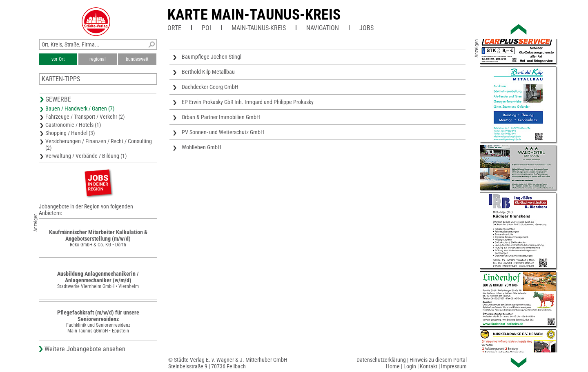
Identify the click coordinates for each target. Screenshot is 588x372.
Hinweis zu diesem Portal (438, 360)
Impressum (454, 366)
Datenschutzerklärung (381, 360)
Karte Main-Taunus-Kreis (254, 15)
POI (206, 28)
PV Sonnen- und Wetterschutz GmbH (223, 132)
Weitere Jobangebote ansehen (85, 349)
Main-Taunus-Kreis (259, 28)
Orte (174, 28)
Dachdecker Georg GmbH (210, 87)
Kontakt (429, 366)
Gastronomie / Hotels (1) (73, 125)
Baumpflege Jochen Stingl (212, 57)
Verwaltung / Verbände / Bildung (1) (86, 156)
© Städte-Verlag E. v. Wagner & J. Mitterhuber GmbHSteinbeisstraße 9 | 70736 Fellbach (228, 363)
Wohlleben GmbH (202, 147)
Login (410, 366)
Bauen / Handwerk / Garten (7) (80, 108)
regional (98, 59)
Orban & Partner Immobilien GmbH (221, 117)
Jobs (366, 28)
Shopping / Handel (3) (70, 133)
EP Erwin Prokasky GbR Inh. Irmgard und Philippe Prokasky (248, 102)
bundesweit (137, 59)
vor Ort (58, 59)
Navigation (323, 28)
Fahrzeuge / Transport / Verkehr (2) (85, 117)
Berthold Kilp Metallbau (208, 72)
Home (393, 366)
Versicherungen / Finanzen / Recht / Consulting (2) (99, 144)
